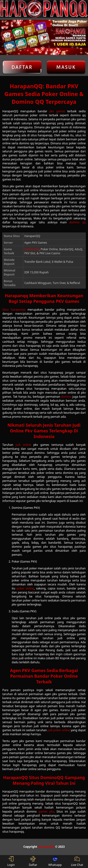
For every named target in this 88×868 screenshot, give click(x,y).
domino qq (77, 222)
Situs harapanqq (14, 310)
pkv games (57, 111)
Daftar (22, 67)
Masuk (66, 67)
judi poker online (59, 730)
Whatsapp (55, 862)
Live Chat (77, 862)
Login (11, 862)
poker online (25, 588)
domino (66, 397)
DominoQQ (32, 249)
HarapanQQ (46, 847)
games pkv (46, 812)
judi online (23, 445)
